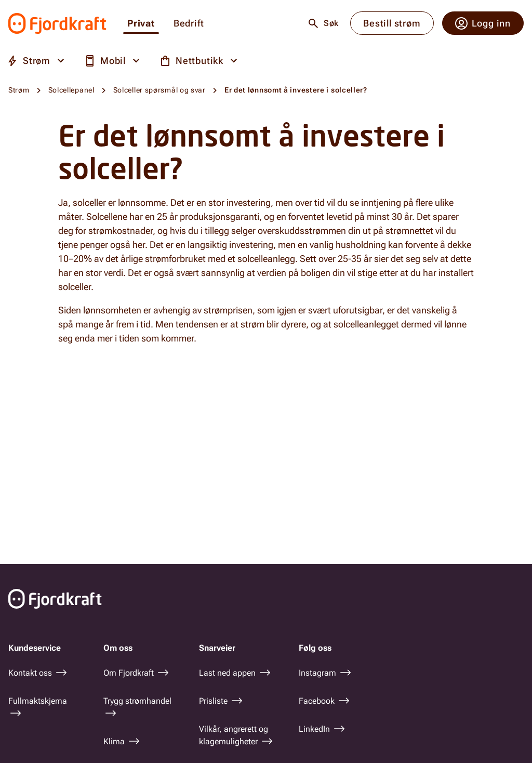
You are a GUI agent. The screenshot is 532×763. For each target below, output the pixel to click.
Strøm (19, 90)
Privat (141, 24)
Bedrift (189, 24)
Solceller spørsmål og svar (159, 90)
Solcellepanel (71, 90)
